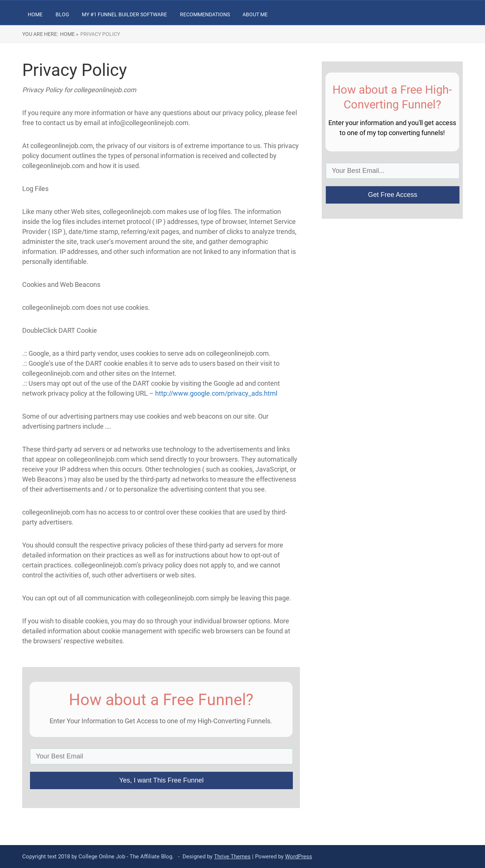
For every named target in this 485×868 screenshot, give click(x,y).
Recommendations (205, 14)
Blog (62, 14)
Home (35, 14)
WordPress (299, 857)
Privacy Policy (100, 34)
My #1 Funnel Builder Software (124, 14)
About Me (255, 14)
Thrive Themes (232, 857)
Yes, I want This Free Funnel (161, 780)
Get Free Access (393, 195)
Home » (69, 34)
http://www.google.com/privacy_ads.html (216, 393)
